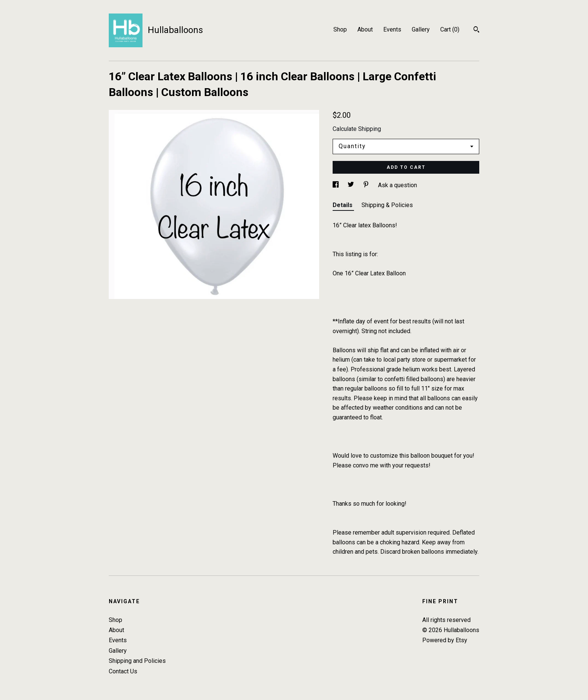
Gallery (421, 29)
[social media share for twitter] (352, 185)
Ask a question (397, 185)
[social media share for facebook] (336, 185)
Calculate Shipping (357, 129)
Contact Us (123, 671)
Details (343, 205)
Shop (340, 29)
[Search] (476, 30)
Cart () (450, 29)
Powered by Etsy (445, 640)
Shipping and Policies (137, 661)
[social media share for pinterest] (367, 185)
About (365, 29)
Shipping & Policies (387, 205)
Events (392, 29)
